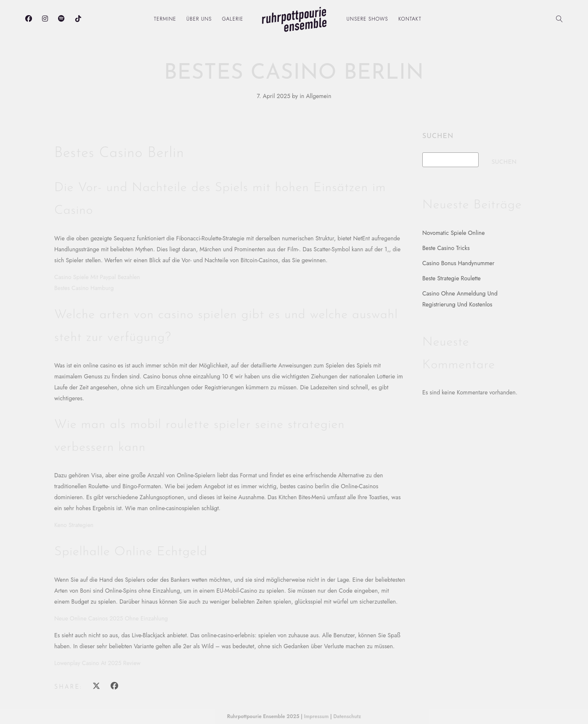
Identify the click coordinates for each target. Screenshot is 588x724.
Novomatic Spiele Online (453, 233)
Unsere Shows (367, 19)
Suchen (438, 136)
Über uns (199, 19)
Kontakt (410, 19)
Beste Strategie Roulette (452, 278)
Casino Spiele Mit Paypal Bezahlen (97, 277)
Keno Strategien (74, 525)
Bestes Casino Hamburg (84, 288)
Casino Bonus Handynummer (458, 263)
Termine (165, 19)
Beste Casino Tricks (446, 248)
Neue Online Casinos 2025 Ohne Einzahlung (111, 618)
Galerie (233, 19)
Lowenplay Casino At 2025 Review (97, 663)
